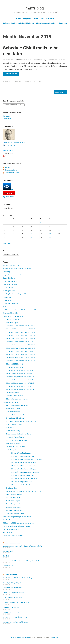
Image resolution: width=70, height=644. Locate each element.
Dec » (9, 243)
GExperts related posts (11, 173)
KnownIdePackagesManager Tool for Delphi (17, 517)
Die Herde (6, 556)
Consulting (63, 23)
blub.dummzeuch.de (9, 148)
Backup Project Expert (13, 408)
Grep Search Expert (12, 488)
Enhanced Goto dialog (13, 431)
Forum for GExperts (12, 323)
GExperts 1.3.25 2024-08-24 (15, 364)
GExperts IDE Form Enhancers (15, 447)
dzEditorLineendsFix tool (11, 304)
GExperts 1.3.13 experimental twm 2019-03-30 (20, 335)
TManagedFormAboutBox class (21, 453)
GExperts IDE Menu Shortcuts (13, 588)
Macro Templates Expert (13, 497)
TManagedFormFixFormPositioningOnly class (26, 463)
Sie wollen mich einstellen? (46, 23)
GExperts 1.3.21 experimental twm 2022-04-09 (20, 358)
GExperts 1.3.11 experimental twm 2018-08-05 (20, 329)
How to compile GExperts (14, 494)
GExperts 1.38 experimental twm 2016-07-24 (20, 373)
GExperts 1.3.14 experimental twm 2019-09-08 (20, 338)
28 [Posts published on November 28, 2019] (32, 238)
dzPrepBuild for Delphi (10, 313)
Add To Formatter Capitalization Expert (18, 405)
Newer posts (59, 92)
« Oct (5, 243)
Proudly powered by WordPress (21, 637)
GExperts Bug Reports (13, 393)
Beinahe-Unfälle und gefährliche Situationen (17, 269)
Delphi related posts (10, 170)
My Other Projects (9, 197)
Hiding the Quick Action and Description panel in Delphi (23, 491)
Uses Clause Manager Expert (15, 513)
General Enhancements (13, 443)
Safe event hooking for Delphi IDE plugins (18, 23)
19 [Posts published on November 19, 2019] (14, 234)
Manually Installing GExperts (12, 583)
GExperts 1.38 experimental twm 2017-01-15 (20, 383)
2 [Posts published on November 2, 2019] (50, 223)
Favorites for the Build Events (15, 437)
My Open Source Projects (11, 520)
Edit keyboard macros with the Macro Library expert (22, 421)
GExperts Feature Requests (14, 396)
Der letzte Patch (8, 551)
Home (18, 19)
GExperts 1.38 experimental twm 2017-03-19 (20, 386)
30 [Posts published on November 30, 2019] (50, 238)
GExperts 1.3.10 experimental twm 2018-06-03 (20, 326)
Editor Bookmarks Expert (14, 424)
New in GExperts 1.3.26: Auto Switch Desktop (18, 578)
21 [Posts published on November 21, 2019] (32, 234)
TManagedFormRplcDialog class (22, 482)
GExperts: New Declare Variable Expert (15, 622)
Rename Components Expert (15, 504)
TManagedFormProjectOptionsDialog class (25, 478)
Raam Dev (55, 637)
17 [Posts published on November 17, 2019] (59, 230)
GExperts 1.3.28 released (11, 607)
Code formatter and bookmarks (13, 598)
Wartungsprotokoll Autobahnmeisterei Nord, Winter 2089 (21, 561)
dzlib (5, 307)
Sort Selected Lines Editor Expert (16, 510)
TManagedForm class (15, 450)
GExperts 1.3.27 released (11, 612)
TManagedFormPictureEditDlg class (23, 475)
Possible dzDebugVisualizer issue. (14, 593)
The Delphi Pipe (8, 532)
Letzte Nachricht (8, 566)
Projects (49, 19)
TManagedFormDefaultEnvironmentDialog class (26, 459)
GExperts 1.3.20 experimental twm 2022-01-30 (20, 354)
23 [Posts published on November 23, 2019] (50, 234)
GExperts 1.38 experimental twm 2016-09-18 (20, 377)
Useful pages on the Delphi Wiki (13, 536)
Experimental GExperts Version (13, 316)
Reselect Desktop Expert (13, 507)
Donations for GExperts (13, 319)
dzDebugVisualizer (9, 291)
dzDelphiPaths (8, 300)
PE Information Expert (13, 501)
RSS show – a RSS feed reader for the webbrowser (19, 523)
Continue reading (12, 74)
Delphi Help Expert (9, 278)
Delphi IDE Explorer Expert (12, 281)
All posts (7, 167)
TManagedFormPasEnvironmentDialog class (25, 472)
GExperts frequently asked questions (17, 399)
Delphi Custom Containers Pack (13, 275)
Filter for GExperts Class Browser (16, 440)
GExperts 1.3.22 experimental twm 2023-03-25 (20, 361)
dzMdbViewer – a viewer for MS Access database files (20, 310)
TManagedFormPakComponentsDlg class (24, 469)
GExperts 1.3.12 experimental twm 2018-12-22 (20, 332)
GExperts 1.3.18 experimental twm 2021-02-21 (20, 351)
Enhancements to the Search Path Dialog (18, 434)
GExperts (27, 19)
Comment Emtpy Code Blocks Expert (18, 415)
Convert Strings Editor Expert (15, 418)
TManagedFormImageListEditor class (23, 466)
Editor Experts (10, 428)
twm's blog (35, 8)
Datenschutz (7, 119)
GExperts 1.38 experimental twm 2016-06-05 (20, 370)
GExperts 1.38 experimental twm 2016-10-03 (20, 380)
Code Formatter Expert (13, 412)
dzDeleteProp (7, 297)
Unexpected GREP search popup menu (15, 617)
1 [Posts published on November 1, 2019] (41, 223)
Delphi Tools (38, 19)
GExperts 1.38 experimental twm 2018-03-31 (20, 389)
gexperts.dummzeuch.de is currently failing (17, 602)
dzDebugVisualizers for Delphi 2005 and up (17, 294)
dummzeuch (9, 81)
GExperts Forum (11, 575)
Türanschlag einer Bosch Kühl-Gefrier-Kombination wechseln (22, 546)
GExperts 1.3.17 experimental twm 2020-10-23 (20, 348)
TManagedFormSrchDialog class (21, 485)
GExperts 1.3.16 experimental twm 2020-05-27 (20, 345)
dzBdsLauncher (8, 288)
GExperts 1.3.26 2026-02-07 (15, 367)
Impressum (7, 116)
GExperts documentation (11, 402)
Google (19, 81)
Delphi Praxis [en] (10, 145)
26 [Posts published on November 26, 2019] (14, 238)
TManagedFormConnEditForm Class (23, 456)
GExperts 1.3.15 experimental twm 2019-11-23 (20, 342)
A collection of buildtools (11, 265)
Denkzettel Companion (10, 284)
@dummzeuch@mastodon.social (14, 142)
